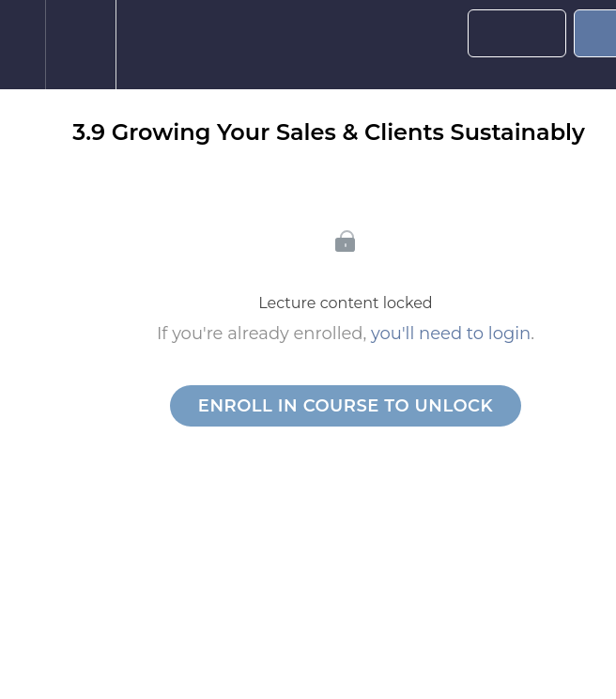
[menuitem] (80, 45)
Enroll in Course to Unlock (346, 406)
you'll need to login (451, 334)
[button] (23, 45)
